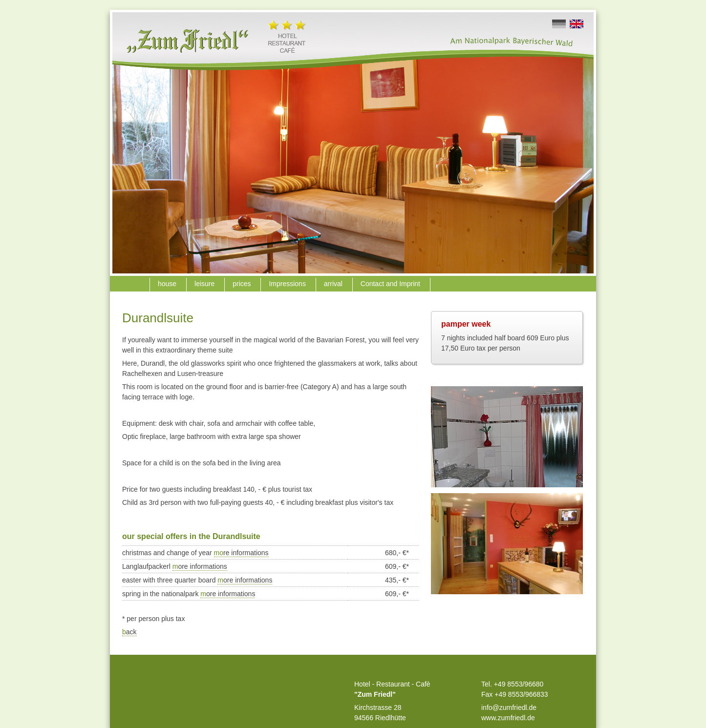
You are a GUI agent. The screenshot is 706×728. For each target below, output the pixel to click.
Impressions (288, 284)
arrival (334, 284)
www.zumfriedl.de (508, 718)
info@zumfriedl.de (509, 707)
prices (243, 284)
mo (241, 553)
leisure (205, 284)
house (168, 284)
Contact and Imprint (391, 284)
